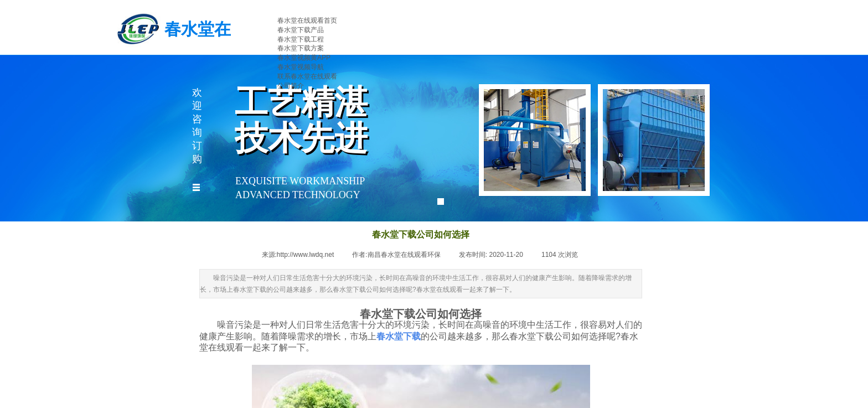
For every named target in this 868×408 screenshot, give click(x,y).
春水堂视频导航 (301, 67)
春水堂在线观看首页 (307, 20)
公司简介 (291, 86)
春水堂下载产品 (301, 30)
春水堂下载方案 (301, 48)
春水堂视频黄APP (304, 58)
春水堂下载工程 (301, 39)
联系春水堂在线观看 (307, 76)
